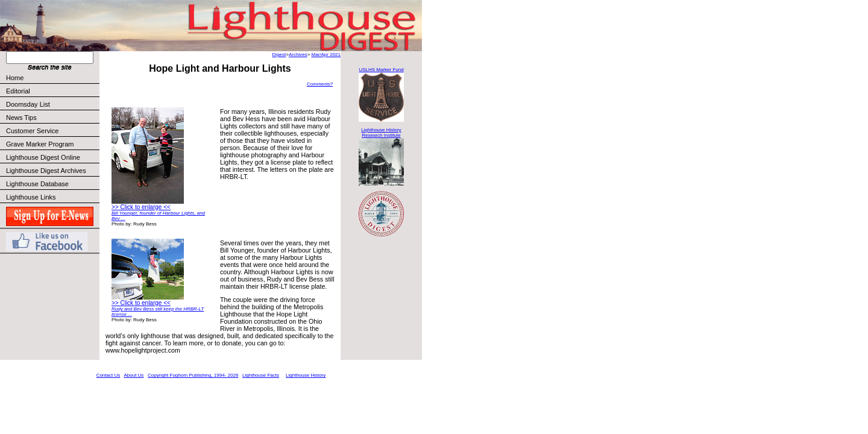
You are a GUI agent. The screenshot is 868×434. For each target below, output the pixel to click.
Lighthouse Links (31, 197)
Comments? (320, 84)
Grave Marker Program (40, 144)
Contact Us (108, 375)
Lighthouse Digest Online (43, 157)
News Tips (21, 118)
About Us (134, 375)
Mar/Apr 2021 (326, 55)
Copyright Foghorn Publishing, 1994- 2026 (193, 375)
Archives (298, 55)
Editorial (52, 91)
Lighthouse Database (37, 184)
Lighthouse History (306, 375)
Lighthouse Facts (261, 375)
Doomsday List (28, 104)
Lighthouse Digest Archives (46, 171)
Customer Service (52, 131)
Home (15, 78)
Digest (279, 55)
